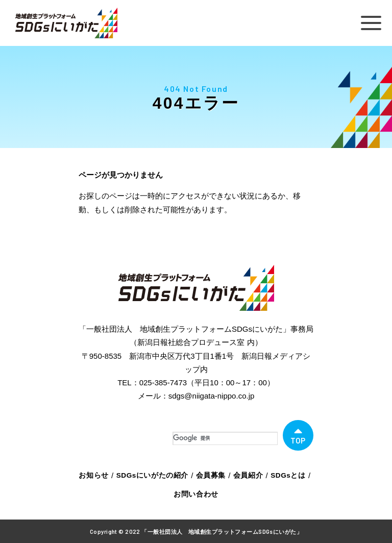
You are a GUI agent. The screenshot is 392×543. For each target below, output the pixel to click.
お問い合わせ (196, 493)
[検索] (225, 438)
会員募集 (209, 475)
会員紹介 (244, 475)
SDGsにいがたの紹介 (154, 475)
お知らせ (99, 475)
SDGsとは (283, 475)
